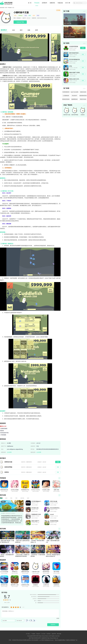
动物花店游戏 (83, 92)
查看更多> (59, 478)
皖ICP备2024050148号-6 (35, 638)
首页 (6, 8)
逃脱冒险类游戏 (83, 96)
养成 (38, 15)
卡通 (26, 15)
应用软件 (45, 3)
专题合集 (60, 3)
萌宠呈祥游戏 (83, 99)
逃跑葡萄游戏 (74, 99)
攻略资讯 (52, 3)
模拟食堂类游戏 (66, 99)
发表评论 (53, 625)
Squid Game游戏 (74, 92)
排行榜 (68, 3)
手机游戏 (37, 3)
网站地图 (59, 634)
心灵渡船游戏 (66, 96)
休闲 (15, 15)
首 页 (30, 3)
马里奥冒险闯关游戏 (66, 92)
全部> (84, 11)
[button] (59, 47)
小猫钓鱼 (20, 15)
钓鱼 (30, 15)
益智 (34, 15)
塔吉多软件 (74, 96)
